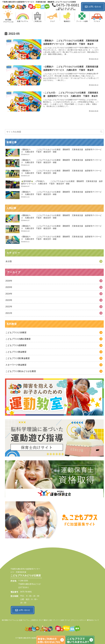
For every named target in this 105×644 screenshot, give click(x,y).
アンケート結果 (59, 620)
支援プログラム (24, 620)
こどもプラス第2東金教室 (18, 358)
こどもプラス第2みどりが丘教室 (21, 371)
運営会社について (93, 620)
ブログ (41, 620)
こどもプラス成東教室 (16, 345)
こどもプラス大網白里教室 (18, 339)
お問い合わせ (93, 7)
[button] (101, 132)
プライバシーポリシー (79, 620)
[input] (54, 132)
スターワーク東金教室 (16, 365)
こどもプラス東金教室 (16, 352)
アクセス (67, 620)
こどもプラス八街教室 (16, 333)
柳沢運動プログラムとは (10, 620)
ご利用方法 (34, 620)
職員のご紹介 (48, 620)
